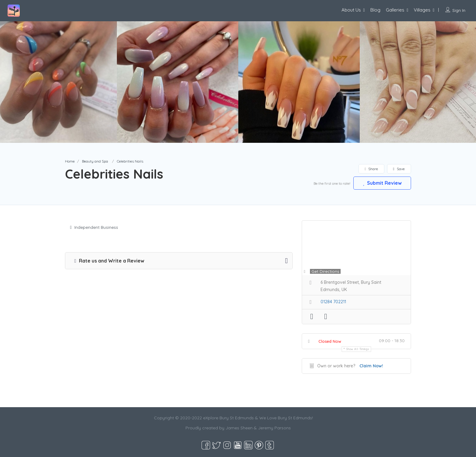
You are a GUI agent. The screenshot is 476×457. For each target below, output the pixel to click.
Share (371, 169)
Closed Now (330, 341)
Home (70, 161)
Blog (375, 10)
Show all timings (358, 349)
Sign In (459, 10)
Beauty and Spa (95, 161)
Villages (422, 10)
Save (399, 169)
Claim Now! (371, 366)
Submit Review (382, 183)
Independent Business (94, 227)
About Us (351, 10)
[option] (178, 82)
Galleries (395, 10)
